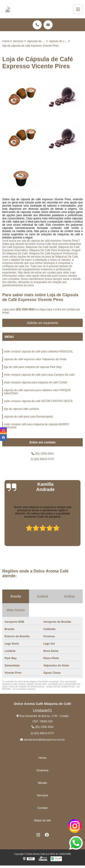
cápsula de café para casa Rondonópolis (28, 417)
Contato (43, 808)
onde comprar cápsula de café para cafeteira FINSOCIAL (38, 352)
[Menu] (78, 9)
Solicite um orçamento (42, 323)
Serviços (43, 795)
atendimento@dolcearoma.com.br (42, 740)
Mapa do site (42, 820)
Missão (42, 783)
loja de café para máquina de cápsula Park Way (33, 367)
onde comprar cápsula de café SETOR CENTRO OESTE (38, 401)
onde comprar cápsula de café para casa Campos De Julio (39, 375)
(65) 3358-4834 (25, 309)
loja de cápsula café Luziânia (21, 409)
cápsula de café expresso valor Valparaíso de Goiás (35, 359)
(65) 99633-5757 (42, 459)
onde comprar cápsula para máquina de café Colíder (36, 382)
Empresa (42, 770)
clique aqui (45, 309)
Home (42, 758)
